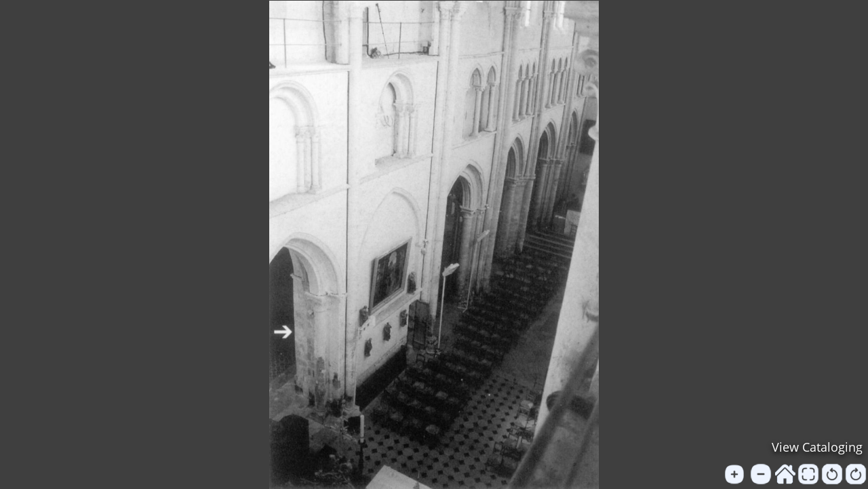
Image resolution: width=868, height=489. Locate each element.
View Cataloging (817, 447)
